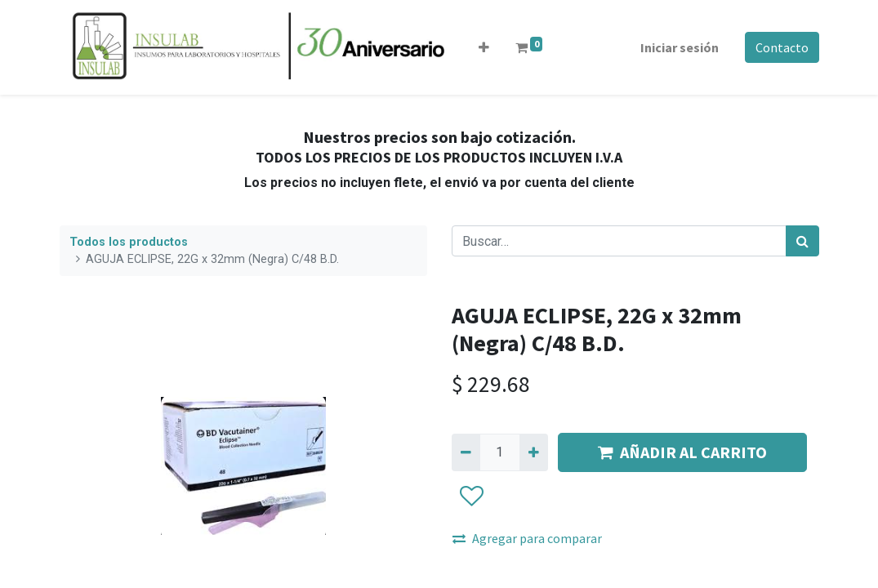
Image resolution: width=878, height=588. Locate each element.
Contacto (782, 47)
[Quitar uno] (466, 452)
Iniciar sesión (680, 47)
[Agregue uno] (534, 452)
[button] (484, 47)
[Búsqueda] (802, 241)
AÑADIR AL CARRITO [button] (682, 452)
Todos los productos (129, 242)
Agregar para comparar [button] (527, 538)
